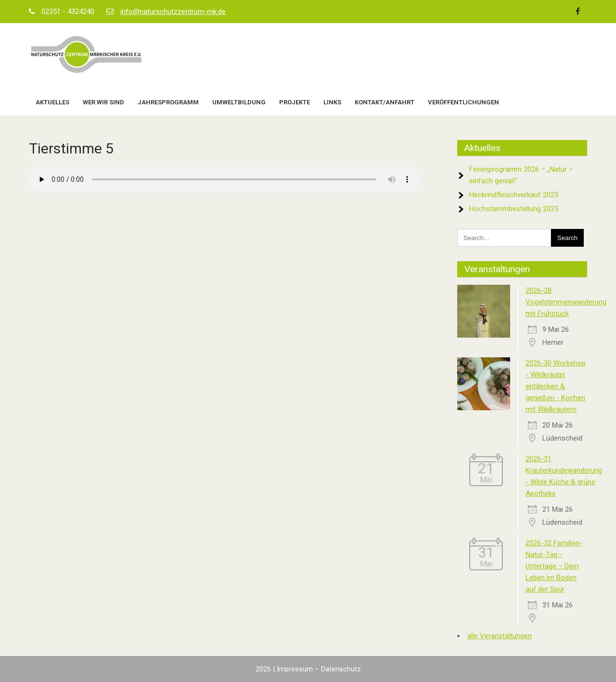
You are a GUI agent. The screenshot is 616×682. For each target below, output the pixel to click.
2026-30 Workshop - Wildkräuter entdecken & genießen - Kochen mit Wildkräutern (556, 386)
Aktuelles (52, 102)
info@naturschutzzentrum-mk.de (173, 12)
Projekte (295, 102)
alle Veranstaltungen (500, 636)
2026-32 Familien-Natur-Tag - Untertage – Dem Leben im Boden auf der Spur (554, 566)
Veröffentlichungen (463, 102)
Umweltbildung (239, 102)
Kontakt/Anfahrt (385, 102)
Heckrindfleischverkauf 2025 (514, 195)
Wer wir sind (103, 102)
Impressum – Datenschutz (319, 669)
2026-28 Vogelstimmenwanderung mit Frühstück (566, 302)
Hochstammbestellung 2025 (514, 209)
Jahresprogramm (168, 102)
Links (332, 102)
